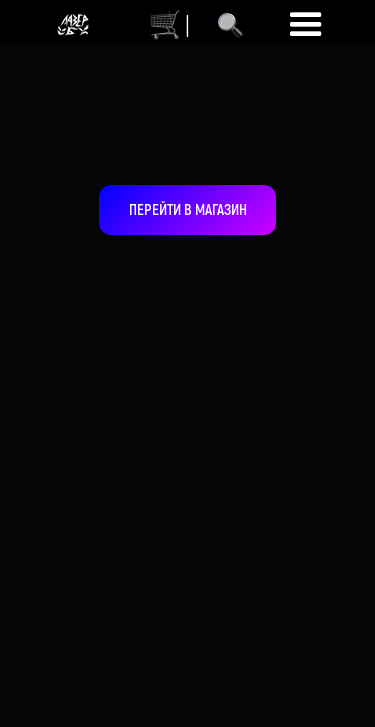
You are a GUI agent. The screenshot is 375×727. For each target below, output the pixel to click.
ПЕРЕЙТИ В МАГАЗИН (188, 209)
